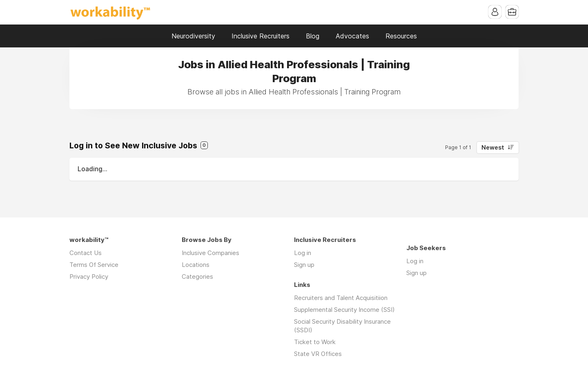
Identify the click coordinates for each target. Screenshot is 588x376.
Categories (197, 276)
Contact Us (86, 253)
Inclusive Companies (210, 253)
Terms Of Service (94, 265)
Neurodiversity (193, 36)
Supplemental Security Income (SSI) (344, 310)
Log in (303, 253)
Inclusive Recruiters (261, 36)
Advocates (352, 36)
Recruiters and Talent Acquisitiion (341, 298)
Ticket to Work (315, 342)
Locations (196, 265)
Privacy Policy (89, 276)
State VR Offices (318, 354)
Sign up (304, 265)
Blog (313, 36)
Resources (401, 36)
